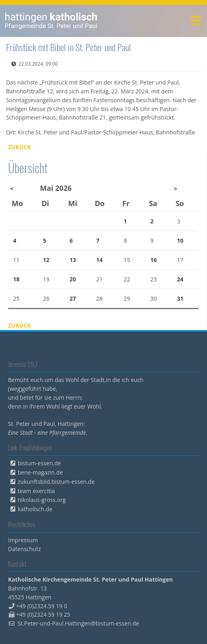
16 (154, 260)
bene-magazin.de (40, 472)
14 (99, 260)
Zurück (19, 147)
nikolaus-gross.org (42, 500)
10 (180, 240)
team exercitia (36, 491)
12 (46, 260)
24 (180, 279)
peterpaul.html (51, 21)
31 (180, 298)
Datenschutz (24, 549)
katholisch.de (35, 509)
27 (73, 298)
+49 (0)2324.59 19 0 (42, 606)
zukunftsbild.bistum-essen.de (56, 482)
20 (73, 279)
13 (73, 260)
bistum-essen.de (39, 463)
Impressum (23, 540)
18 (16, 279)
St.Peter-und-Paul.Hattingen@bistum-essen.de (78, 623)
